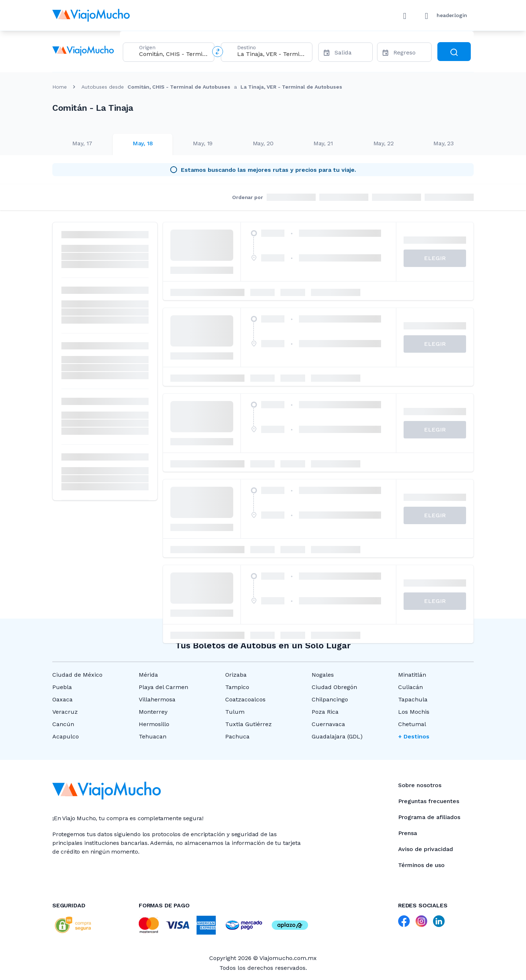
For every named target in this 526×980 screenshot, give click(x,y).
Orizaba (236, 675)
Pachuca (237, 736)
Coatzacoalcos (245, 699)
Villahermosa (157, 699)
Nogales (323, 675)
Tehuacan (153, 736)
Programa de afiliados (429, 817)
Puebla (62, 687)
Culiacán (410, 687)
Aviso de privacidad (426, 849)
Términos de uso (421, 865)
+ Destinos (414, 736)
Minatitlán (412, 675)
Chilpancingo (330, 699)
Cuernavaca (328, 724)
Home (60, 87)
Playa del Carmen (163, 687)
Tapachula (413, 699)
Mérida (148, 675)
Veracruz (65, 712)
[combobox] (174, 54)
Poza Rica (325, 712)
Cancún (63, 724)
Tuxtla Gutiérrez (248, 724)
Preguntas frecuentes (429, 801)
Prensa (408, 833)
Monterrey (153, 712)
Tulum (235, 712)
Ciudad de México (77, 675)
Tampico (237, 687)
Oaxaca (62, 699)
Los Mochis (414, 712)
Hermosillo (154, 724)
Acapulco (66, 736)
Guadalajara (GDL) (337, 736)
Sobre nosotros (420, 785)
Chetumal (412, 724)
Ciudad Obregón (334, 687)
